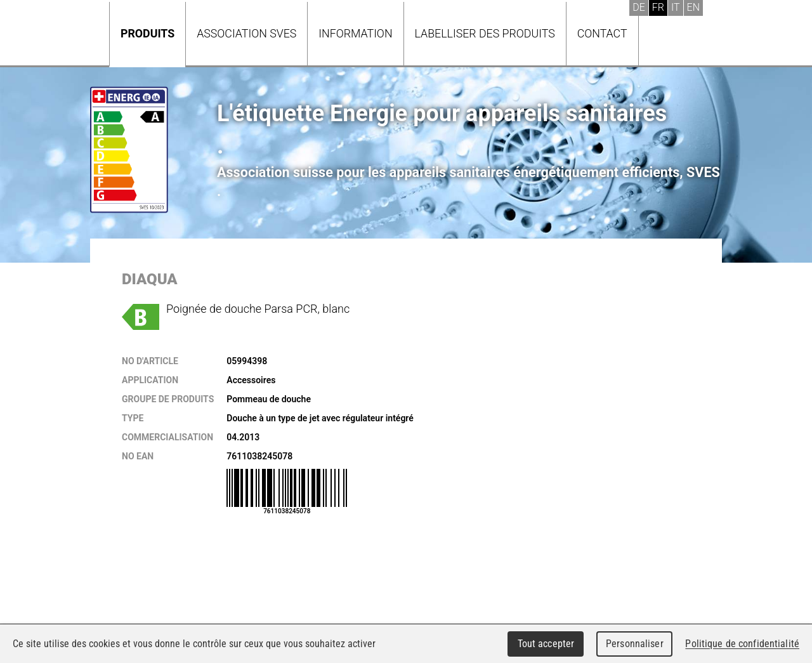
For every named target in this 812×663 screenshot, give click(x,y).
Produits (147, 33)
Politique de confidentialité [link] (742, 644)
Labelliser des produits (485, 33)
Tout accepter (546, 644)
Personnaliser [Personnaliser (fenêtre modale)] (635, 644)
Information (355, 33)
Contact (602, 33)
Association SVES (246, 33)
